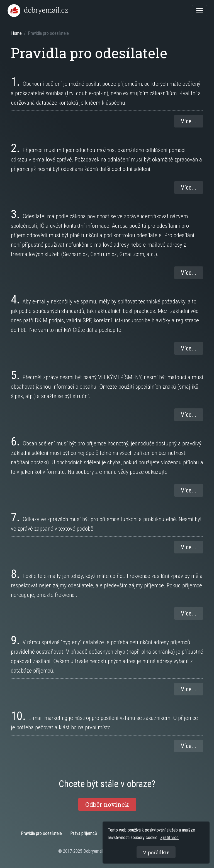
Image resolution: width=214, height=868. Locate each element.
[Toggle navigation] (200, 11)
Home (16, 33)
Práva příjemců (84, 833)
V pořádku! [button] (156, 852)
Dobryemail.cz (96, 851)
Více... (189, 121)
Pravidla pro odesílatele (41, 833)
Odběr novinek (107, 804)
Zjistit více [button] (169, 838)
